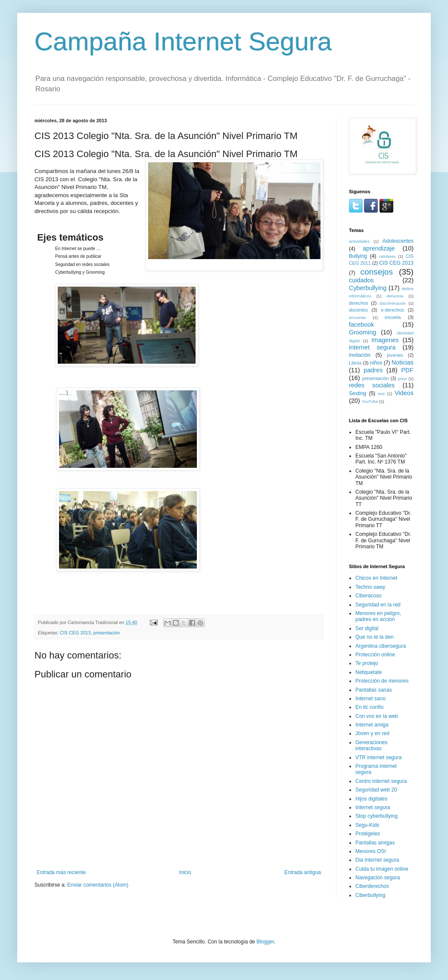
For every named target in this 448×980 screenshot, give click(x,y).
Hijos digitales (371, 799)
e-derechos (392, 310)
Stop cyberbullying (376, 816)
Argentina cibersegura (381, 646)
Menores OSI (371, 851)
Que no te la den (375, 637)
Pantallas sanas (374, 690)
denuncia (395, 296)
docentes (358, 310)
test (381, 394)
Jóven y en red (372, 733)
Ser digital (367, 628)
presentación (106, 633)
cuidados (361, 280)
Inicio (185, 872)
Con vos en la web (377, 716)
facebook (361, 325)
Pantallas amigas (375, 843)
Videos (404, 393)
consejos (376, 272)
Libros (355, 363)
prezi (403, 379)
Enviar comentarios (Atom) (98, 885)
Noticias (403, 362)
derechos (358, 303)
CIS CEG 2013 (75, 633)
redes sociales (372, 385)
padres (373, 370)
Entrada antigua (303, 872)
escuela (393, 317)
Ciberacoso (369, 596)
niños (376, 363)
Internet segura (373, 807)
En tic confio (369, 707)
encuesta (357, 317)
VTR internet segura (378, 757)
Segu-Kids (367, 825)
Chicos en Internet (376, 578)
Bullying (358, 256)
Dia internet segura (377, 860)
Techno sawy (370, 587)
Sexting (358, 393)
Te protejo (367, 663)
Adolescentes (398, 241)
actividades (359, 241)
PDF (407, 370)
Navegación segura (378, 878)
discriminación (393, 303)
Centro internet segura (381, 781)
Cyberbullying (368, 288)
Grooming (362, 332)
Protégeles (368, 834)
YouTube (370, 401)
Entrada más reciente (61, 872)
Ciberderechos (372, 886)
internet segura (372, 347)
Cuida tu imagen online (382, 869)
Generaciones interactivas (372, 745)
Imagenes (385, 340)
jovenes (395, 355)
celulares (387, 256)
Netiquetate (369, 672)
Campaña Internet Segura (183, 42)
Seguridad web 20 (376, 790)
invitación (360, 355)
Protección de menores (382, 681)
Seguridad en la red (378, 605)
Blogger (265, 942)
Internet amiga (372, 725)
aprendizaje (379, 248)
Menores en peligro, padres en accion (378, 616)
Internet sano (370, 699)
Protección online (375, 655)
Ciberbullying (370, 895)
